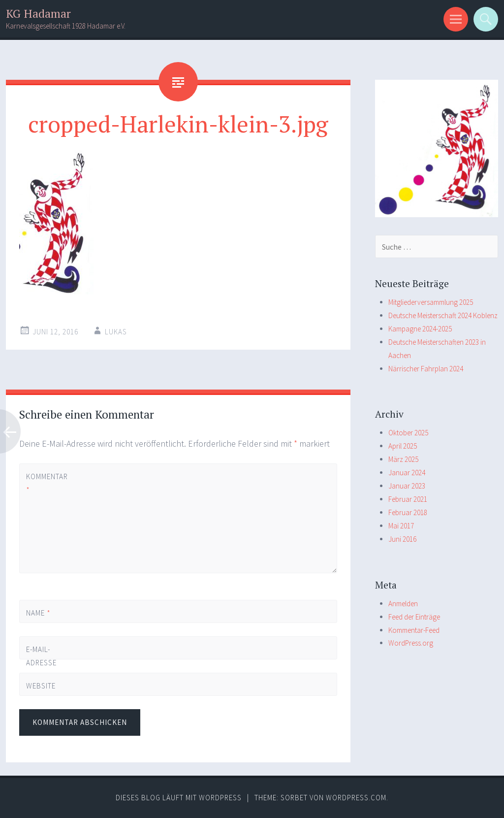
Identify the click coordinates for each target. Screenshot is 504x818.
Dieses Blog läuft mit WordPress (179, 798)
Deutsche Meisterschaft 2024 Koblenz (443, 315)
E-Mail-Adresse (41, 663)
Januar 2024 (407, 473)
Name (38, 613)
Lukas (116, 332)
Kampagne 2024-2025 (420, 329)
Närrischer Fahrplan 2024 (426, 369)
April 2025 (403, 446)
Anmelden (403, 604)
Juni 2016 (402, 539)
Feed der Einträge (414, 617)
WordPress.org (411, 643)
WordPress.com (356, 798)
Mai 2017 (401, 526)
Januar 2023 (407, 486)
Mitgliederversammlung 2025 (431, 302)
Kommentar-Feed (414, 630)
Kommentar (43, 483)
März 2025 (403, 459)
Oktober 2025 (408, 433)
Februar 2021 (408, 499)
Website (41, 686)
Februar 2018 (408, 512)
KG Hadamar (38, 14)
